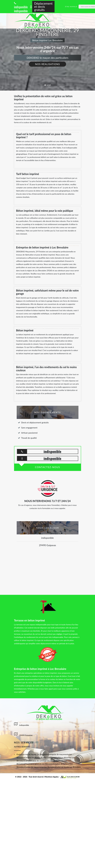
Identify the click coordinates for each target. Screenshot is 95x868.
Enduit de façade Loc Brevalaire (68, 767)
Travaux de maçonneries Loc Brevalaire (40, 767)
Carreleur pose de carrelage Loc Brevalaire (41, 761)
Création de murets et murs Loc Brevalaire (41, 757)
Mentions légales (52, 777)
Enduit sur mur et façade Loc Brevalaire (32, 754)
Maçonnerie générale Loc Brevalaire (39, 764)
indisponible (21, 5)
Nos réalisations (47, 64)
